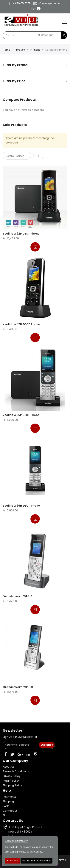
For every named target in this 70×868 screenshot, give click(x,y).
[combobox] (15, 35)
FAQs (6, 806)
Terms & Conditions (16, 771)
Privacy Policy (12, 776)
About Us (9, 767)
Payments (9, 797)
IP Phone (35, 50)
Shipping (8, 801)
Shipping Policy (12, 785)
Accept (13, 860)
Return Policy (11, 781)
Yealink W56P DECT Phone (21, 415)
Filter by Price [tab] (14, 81)
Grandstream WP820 (18, 687)
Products (20, 50)
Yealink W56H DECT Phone (21, 506)
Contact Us (10, 811)
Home (7, 50)
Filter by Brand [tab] (15, 65)
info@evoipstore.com (48, 3)
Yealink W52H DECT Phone (21, 324)
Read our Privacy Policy (36, 860)
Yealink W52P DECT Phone (21, 234)
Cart (34, 9)
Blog (6, 815)
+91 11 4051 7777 (19, 3)
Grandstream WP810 (18, 596)
